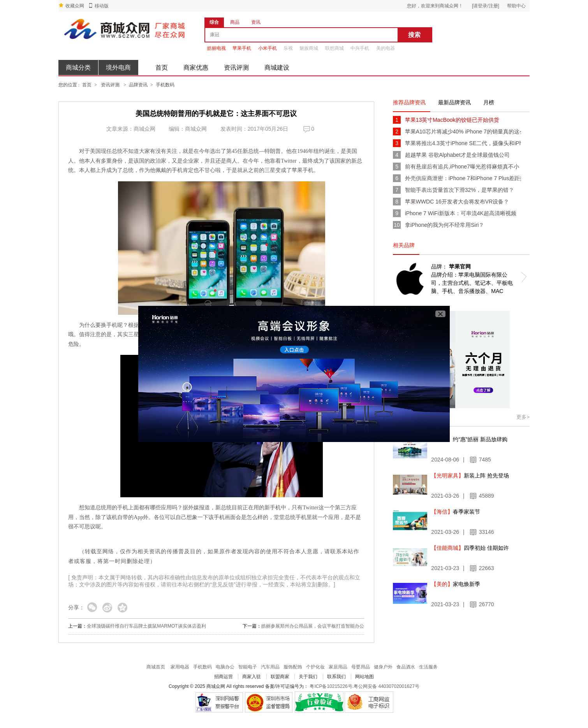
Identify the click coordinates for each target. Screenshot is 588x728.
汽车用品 (270, 667)
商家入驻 (252, 677)
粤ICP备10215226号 (331, 686)
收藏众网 (75, 6)
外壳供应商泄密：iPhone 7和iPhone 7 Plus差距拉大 (463, 178)
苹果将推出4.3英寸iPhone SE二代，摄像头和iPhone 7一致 (463, 143)
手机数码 (165, 85)
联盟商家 (280, 677)
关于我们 (308, 677)
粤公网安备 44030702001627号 (386, 686)
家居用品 (338, 667)
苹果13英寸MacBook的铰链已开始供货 (452, 120)
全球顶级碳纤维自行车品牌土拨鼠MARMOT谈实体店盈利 (146, 626)
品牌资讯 (138, 85)
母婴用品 (361, 667)
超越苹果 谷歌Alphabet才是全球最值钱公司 (457, 155)
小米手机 (268, 48)
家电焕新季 (456, 584)
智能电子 (248, 667)
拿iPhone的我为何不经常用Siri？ (445, 225)
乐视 (288, 48)
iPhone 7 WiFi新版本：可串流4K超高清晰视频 (461, 213)
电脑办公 (225, 667)
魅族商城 (309, 48)
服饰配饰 (293, 667)
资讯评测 (236, 68)
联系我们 (336, 677)
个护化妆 (315, 667)
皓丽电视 (217, 48)
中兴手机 (360, 48)
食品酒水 (406, 667)
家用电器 (180, 667)
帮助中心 (516, 6)
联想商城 (334, 48)
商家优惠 (196, 68)
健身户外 (383, 667)
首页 (162, 68)
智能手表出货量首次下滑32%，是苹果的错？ (459, 190)
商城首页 (156, 667)
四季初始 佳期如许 (470, 548)
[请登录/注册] (486, 6)
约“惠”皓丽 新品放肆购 (469, 439)
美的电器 (386, 48)
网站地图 (364, 677)
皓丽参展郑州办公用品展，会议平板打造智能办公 (313, 626)
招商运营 (224, 677)
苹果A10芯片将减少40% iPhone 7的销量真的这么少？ (463, 132)
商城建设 (277, 68)
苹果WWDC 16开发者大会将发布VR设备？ (457, 202)
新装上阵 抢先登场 (470, 475)
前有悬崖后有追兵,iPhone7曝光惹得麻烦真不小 (462, 167)
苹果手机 (242, 48)
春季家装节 (456, 512)
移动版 (102, 6)
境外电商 (118, 68)
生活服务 (428, 667)
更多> (523, 417)
